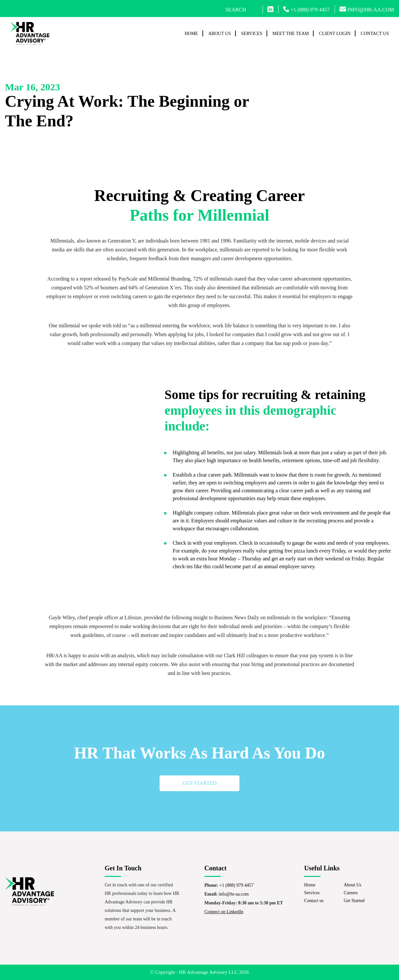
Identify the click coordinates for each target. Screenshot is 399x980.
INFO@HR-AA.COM (367, 9)
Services (252, 34)
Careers (351, 893)
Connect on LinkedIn (224, 912)
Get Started (354, 901)
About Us (220, 34)
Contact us (375, 34)
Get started (200, 783)
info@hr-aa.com (234, 894)
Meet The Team (291, 34)
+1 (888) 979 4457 (306, 9)
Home (191, 34)
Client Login (335, 34)
